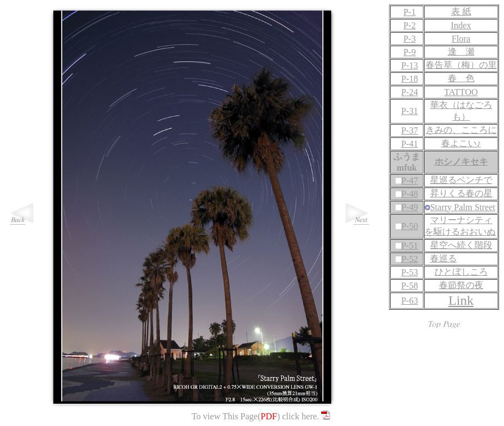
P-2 (407, 25)
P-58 (407, 286)
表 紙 (461, 11)
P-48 (410, 194)
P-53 (407, 272)
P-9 (407, 52)
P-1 (410, 12)
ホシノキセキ (461, 162)
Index (461, 25)
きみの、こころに (461, 130)
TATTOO (461, 92)
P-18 (407, 79)
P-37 (407, 130)
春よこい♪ (461, 143)
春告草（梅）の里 (461, 65)
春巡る (443, 258)
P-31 (407, 111)
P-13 (407, 65)
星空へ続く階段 (461, 245)
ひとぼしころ (461, 272)
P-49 (410, 207)
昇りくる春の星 (461, 193)
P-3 (407, 39)
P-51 (410, 246)
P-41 (407, 144)
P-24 (407, 92)
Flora (461, 39)
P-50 (410, 226)
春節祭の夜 (461, 285)
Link (461, 300)
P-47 (410, 180)
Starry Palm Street (463, 207)
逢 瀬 (461, 51)
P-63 (407, 301)
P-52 (410, 259)
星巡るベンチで (461, 180)
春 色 (461, 78)
